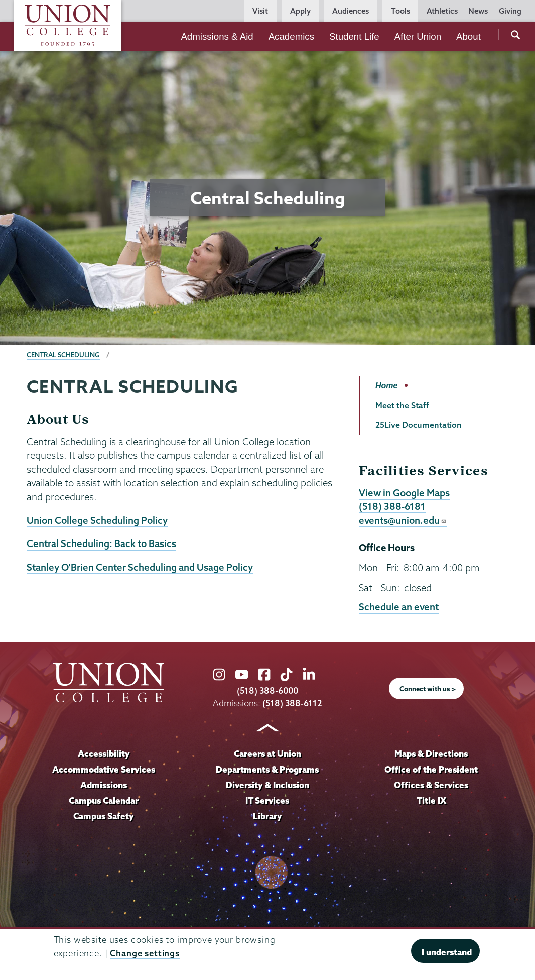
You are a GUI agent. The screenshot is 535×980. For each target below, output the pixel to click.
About (469, 36)
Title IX (431, 800)
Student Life (354, 36)
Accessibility (104, 754)
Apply (300, 11)
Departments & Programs (267, 769)
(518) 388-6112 (292, 703)
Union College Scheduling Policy (97, 520)
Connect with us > (428, 689)
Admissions (104, 785)
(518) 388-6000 (267, 690)
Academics (291, 36)
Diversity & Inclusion (267, 785)
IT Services (267, 800)
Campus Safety (104, 816)
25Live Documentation (419, 425)
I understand (447, 952)
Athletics (442, 11)
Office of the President (431, 769)
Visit (260, 11)
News (478, 11)
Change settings (145, 953)
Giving (510, 11)
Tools (400, 11)
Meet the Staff (402, 405)
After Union (418, 36)
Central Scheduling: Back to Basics (101, 543)
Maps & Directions (431, 754)
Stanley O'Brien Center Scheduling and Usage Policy (140, 567)
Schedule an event (399, 607)
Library (267, 816)
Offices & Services (431, 785)
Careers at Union (267, 754)
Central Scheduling (63, 355)
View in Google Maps (404, 493)
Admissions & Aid (217, 36)
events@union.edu (403, 520)
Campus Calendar (104, 800)
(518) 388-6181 (392, 506)
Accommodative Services (104, 769)
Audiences (351, 11)
